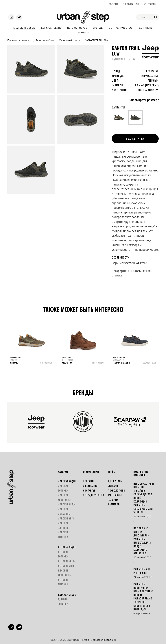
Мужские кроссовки (64, 497)
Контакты (150, 4)
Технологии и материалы (117, 493)
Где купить (145, 28)
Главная (12, 40)
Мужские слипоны (63, 525)
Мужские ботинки (70, 40)
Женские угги (66, 566)
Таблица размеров (114, 502)
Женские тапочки (63, 582)
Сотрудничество (120, 28)
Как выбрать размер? (144, 100)
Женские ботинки (63, 554)
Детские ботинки (63, 601)
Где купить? (135, 139)
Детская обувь (77, 28)
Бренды (98, 28)
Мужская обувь (24, 28)
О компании (131, 4)
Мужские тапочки (63, 535)
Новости (112, 4)
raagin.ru (111, 640)
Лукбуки (83, 32)
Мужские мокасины (64, 511)
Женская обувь (51, 28)
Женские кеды (67, 561)
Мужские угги (66, 518)
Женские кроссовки (64, 573)
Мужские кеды (67, 504)
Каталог (27, 40)
